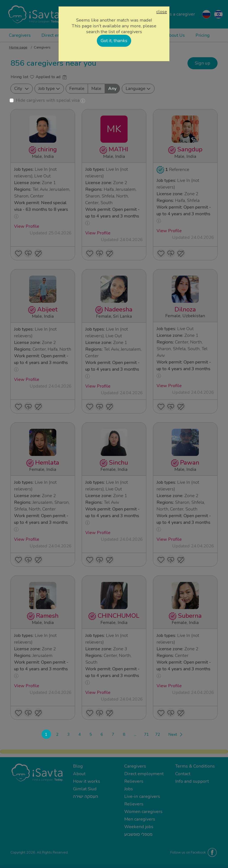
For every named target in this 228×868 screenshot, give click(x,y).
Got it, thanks (114, 41)
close (162, 12)
